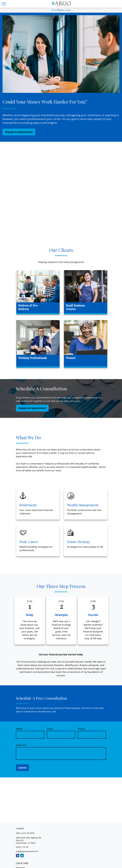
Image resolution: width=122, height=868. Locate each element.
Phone (81, 729)
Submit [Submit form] (22, 768)
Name (19, 729)
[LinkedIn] (22, 856)
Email (50, 729)
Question (21, 745)
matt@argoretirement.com (27, 851)
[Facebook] (18, 856)
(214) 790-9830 (28, 833)
